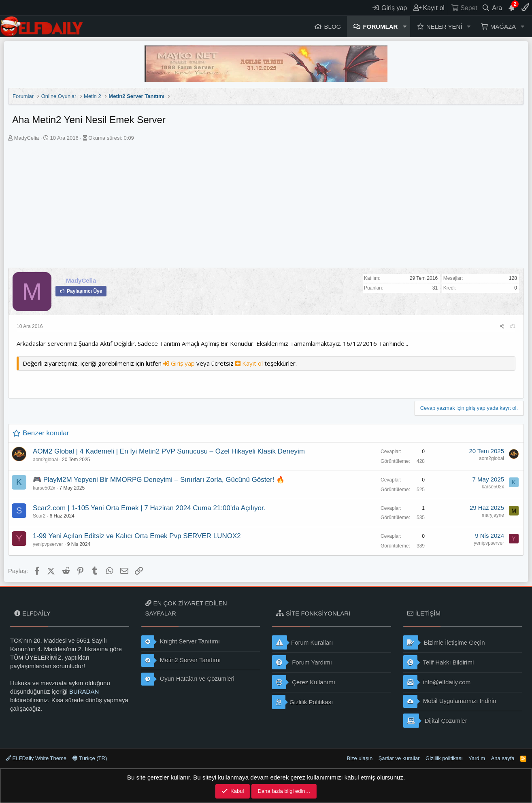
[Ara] (492, 8)
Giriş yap (180, 363)
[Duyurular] (512, 8)
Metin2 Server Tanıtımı (181, 660)
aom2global (45, 460)
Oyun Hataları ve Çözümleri (188, 679)
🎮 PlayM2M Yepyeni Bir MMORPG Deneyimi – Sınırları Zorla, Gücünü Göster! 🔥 (159, 480)
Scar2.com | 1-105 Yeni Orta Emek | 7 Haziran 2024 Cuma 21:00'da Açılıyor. (149, 508)
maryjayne (493, 515)
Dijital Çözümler (435, 721)
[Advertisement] (266, 207)
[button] (404, 27)
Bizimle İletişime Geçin (444, 642)
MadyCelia (27, 138)
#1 (513, 326)
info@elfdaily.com (437, 682)
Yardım (477, 758)
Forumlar (381, 27)
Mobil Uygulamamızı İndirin (450, 701)
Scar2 (39, 516)
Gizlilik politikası (444, 758)
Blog (333, 27)
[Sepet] (464, 8)
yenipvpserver (48, 544)
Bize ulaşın (360, 758)
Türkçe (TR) (90, 758)
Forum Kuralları (302, 642)
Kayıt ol (250, 363)
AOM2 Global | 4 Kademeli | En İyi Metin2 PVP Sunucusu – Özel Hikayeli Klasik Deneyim (169, 451)
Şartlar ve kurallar (399, 758)
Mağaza (503, 27)
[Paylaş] (502, 327)
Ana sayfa (503, 758)
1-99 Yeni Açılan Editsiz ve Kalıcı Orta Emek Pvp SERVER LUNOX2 (137, 536)
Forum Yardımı (302, 662)
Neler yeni (444, 27)
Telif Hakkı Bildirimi (439, 662)
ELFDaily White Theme (36, 758)
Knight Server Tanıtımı (181, 642)
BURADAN (84, 691)
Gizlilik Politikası (303, 702)
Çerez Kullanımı (304, 682)
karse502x (44, 488)
